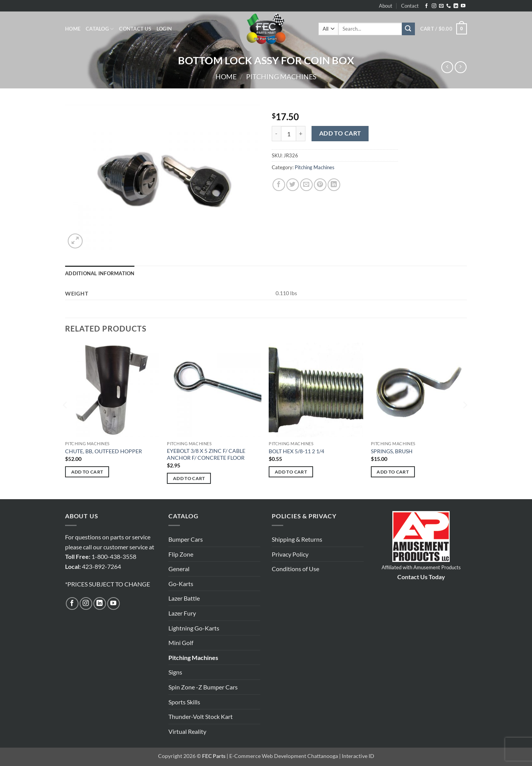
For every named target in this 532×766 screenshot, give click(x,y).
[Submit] (408, 29)
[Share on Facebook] (279, 185)
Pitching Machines (281, 77)
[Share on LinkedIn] (334, 185)
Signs (175, 672)
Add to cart (340, 133)
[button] (164, 29)
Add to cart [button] (87, 472)
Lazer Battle (184, 598)
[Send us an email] (441, 6)
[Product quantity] (289, 134)
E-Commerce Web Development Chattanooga (284, 756)
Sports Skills (184, 702)
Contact (410, 6)
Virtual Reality (187, 731)
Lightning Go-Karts (194, 628)
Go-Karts (181, 584)
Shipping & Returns (297, 539)
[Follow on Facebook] (426, 6)
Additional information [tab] (100, 273)
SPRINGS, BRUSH (392, 451)
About (386, 6)
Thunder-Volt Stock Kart (201, 716)
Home (73, 29)
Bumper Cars (186, 539)
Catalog (100, 29)
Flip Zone (181, 554)
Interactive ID (358, 756)
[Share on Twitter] (293, 185)
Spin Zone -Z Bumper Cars (203, 687)
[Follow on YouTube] (463, 6)
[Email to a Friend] (306, 185)
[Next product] (447, 67)
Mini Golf (181, 643)
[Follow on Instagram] (434, 6)
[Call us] (449, 6)
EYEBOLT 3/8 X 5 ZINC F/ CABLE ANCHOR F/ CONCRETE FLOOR (206, 454)
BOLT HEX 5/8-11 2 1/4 (296, 451)
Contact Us (135, 29)
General (179, 569)
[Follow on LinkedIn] (456, 6)
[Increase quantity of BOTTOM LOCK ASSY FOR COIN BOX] (301, 134)
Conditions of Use (295, 569)
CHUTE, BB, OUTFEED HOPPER (104, 451)
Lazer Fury (182, 613)
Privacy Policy (290, 554)
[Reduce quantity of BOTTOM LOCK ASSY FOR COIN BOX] (276, 134)
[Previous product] (461, 67)
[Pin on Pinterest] (320, 185)
